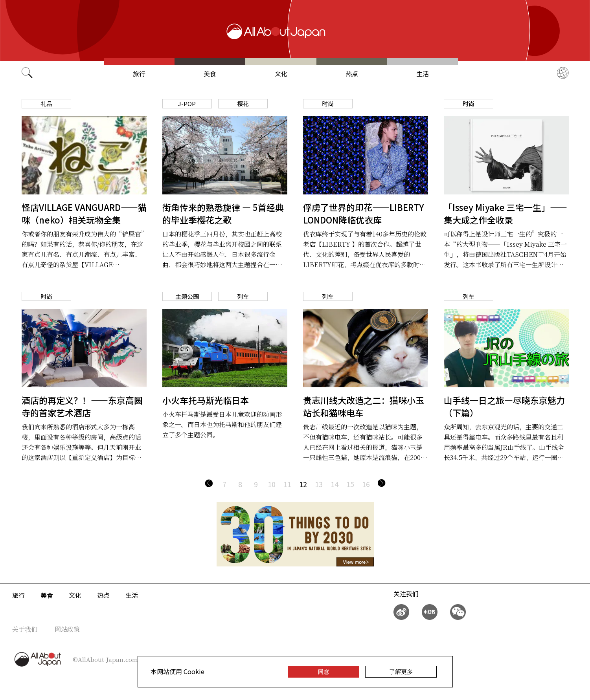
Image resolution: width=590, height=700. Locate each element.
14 (335, 484)
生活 (423, 73)
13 (319, 484)
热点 (352, 73)
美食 (210, 73)
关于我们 (25, 629)
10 (272, 484)
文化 (281, 73)
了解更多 (401, 672)
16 (366, 484)
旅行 (139, 73)
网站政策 (67, 629)
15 (350, 484)
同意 (323, 672)
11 (287, 484)
